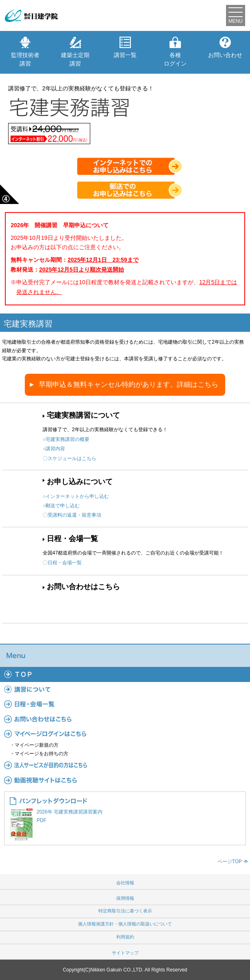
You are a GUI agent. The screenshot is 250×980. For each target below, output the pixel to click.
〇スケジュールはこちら (70, 458)
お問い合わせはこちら (83, 587)
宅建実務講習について (83, 415)
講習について (125, 689)
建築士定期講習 (75, 52)
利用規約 (125, 937)
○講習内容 (54, 449)
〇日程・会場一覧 (62, 563)
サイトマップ (125, 953)
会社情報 (125, 883)
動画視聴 (125, 780)
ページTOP (230, 862)
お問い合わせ (225, 47)
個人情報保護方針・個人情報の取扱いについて (125, 924)
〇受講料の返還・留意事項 (72, 515)
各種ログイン (175, 52)
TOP (125, 674)
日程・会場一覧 (72, 539)
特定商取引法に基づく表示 (125, 911)
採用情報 (125, 898)
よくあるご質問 (125, 719)
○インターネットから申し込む (76, 496)
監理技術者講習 (25, 52)
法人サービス (125, 765)
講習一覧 (125, 47)
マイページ (125, 734)
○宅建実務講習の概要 (66, 439)
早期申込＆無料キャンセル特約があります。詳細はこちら (128, 385)
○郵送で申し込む (61, 506)
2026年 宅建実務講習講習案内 (125, 817)
